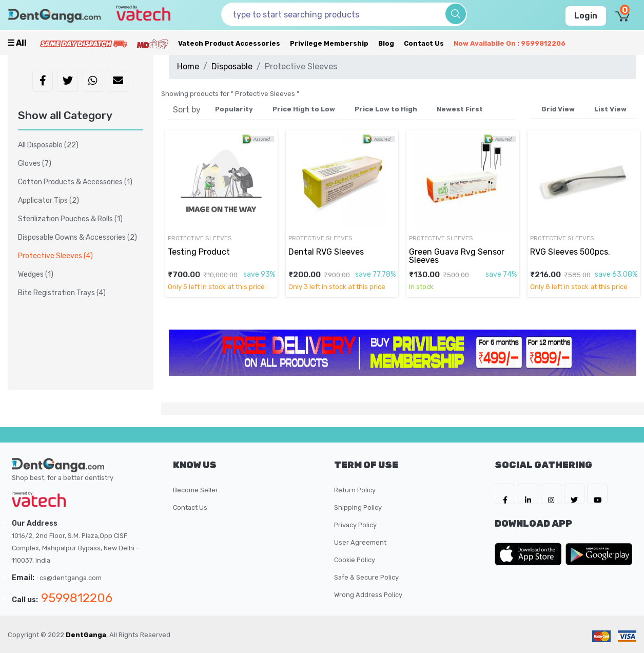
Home (188, 66)
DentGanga (86, 635)
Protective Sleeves (200, 238)
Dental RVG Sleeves (326, 252)
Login (586, 16)
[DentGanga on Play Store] (599, 554)
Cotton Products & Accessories (75, 182)
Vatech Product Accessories (229, 43)
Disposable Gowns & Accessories (77, 237)
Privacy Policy (355, 525)
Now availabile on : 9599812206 (510, 43)
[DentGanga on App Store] (530, 554)
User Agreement (360, 542)
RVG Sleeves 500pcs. (570, 252)
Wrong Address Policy (368, 595)
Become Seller (196, 490)
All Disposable (48, 145)
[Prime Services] (83, 43)
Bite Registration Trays (62, 293)
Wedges (36, 274)
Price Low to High (386, 109)
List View (610, 109)
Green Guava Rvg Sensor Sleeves (457, 256)
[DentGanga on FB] (505, 494)
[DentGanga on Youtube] (597, 494)
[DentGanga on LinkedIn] (528, 494)
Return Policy (355, 490)
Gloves (35, 164)
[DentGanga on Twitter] (574, 494)
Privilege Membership (329, 43)
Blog (386, 43)
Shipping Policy (358, 507)
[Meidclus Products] (152, 43)
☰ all (17, 43)
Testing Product (199, 252)
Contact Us (424, 43)
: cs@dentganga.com (69, 578)
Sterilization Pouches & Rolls (70, 219)
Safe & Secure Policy (366, 577)
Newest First (460, 109)
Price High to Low (304, 109)
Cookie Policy (355, 560)
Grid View (558, 109)
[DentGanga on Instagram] (551, 494)
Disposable (232, 66)
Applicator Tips (48, 200)
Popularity (234, 109)
